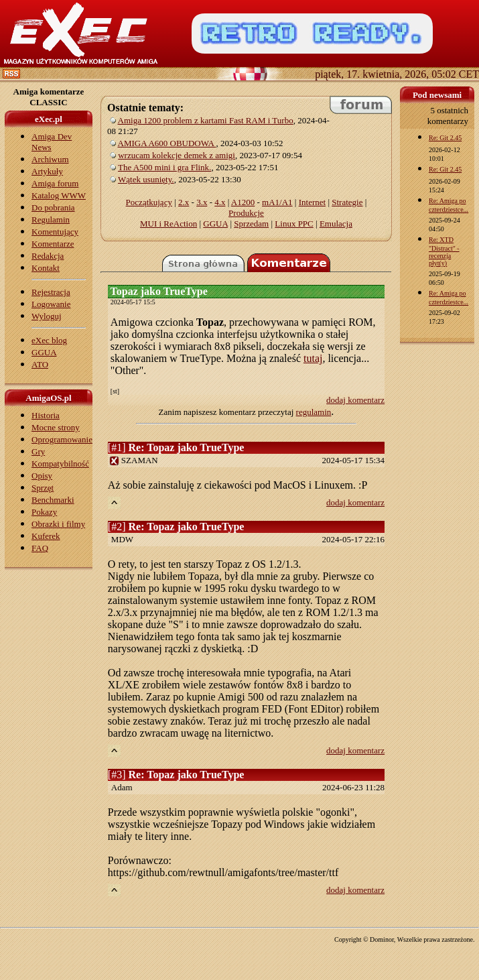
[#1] (176, 447)
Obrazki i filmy (58, 524)
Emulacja (336, 224)
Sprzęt (43, 488)
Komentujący (55, 232)
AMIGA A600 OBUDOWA (167, 143)
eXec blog (49, 340)
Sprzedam (251, 224)
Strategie (347, 202)
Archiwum (50, 159)
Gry (38, 451)
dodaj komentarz (355, 400)
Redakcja (48, 256)
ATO (40, 364)
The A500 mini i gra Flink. (164, 167)
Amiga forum (55, 183)
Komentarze (53, 244)
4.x (220, 202)
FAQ (40, 548)
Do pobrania (53, 207)
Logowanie (51, 304)
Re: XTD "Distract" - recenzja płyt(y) (444, 251)
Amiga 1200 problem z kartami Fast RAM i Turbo (206, 120)
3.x (202, 202)
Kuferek (46, 536)
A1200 (243, 202)
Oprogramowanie (62, 439)
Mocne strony (56, 427)
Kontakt (46, 268)
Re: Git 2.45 (445, 138)
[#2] (176, 527)
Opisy (42, 476)
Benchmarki (53, 500)
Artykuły (47, 171)
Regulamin (51, 220)
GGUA (44, 352)
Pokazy (44, 512)
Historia (46, 415)
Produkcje (246, 213)
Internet (312, 202)
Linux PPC (294, 224)
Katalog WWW (59, 195)
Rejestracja (51, 292)
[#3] (176, 775)
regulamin (314, 412)
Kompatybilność (60, 464)
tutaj (313, 358)
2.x (184, 202)
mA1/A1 (277, 202)
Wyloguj (47, 316)
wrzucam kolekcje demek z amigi (177, 155)
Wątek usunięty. (146, 179)
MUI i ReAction (168, 224)
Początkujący (149, 202)
